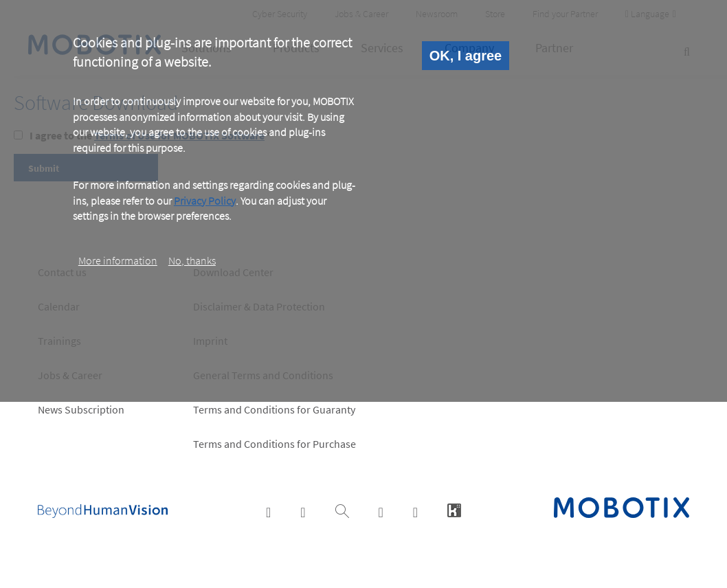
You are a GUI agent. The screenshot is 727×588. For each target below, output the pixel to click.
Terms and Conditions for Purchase (275, 444)
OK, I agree (466, 56)
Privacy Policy (205, 201)
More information (118, 260)
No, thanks (192, 260)
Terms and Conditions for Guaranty (274, 409)
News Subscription (81, 409)
